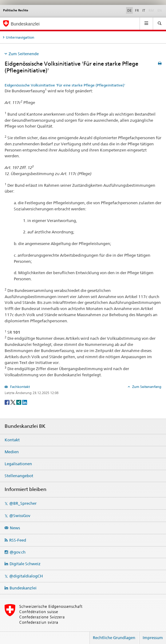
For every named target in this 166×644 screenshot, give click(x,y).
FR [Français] (137, 10)
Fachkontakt (20, 387)
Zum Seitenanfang (146, 387)
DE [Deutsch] (129, 10)
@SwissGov (20, 516)
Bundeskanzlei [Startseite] (25, 24)
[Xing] (19, 402)
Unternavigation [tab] (20, 37)
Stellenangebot (19, 476)
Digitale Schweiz (25, 564)
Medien (12, 452)
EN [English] (160, 10)
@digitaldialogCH (26, 576)
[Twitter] (13, 402)
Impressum (153, 638)
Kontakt (12, 440)
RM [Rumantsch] (151, 10)
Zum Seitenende (24, 54)
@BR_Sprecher (23, 503)
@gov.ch (18, 552)
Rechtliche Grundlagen (114, 638)
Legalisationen (18, 464)
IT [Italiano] (144, 10)
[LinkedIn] (25, 402)
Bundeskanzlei (23, 588)
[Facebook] (8, 402)
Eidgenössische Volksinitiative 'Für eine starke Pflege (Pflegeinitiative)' (65, 85)
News (15, 528)
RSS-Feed (18, 540)
